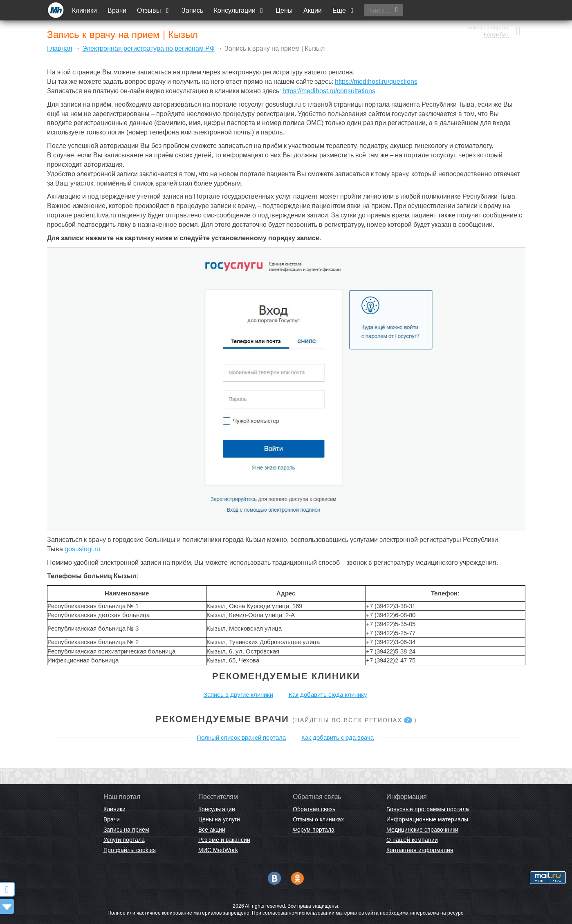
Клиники (85, 10)
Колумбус (496, 14)
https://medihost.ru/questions (376, 82)
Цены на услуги (219, 819)
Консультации (240, 10)
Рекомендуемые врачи (222, 719)
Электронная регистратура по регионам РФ (148, 48)
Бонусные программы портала (428, 809)
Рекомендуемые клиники (286, 676)
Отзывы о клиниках (318, 819)
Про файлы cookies (130, 850)
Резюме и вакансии (224, 840)
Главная (60, 48)
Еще (344, 10)
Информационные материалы (427, 819)
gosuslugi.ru (82, 549)
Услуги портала (124, 840)
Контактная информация (420, 850)
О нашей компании (412, 840)
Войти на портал (487, 7)
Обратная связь (314, 809)
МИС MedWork (218, 850)
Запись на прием (126, 830)
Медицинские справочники (422, 830)
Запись (193, 10)
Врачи (118, 10)
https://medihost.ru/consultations (329, 91)
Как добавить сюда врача (338, 737)
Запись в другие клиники (238, 695)
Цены (285, 10)
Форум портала (314, 830)
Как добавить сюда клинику (328, 695)
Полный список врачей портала (241, 737)
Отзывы (155, 10)
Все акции (212, 830)
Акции (313, 10)
